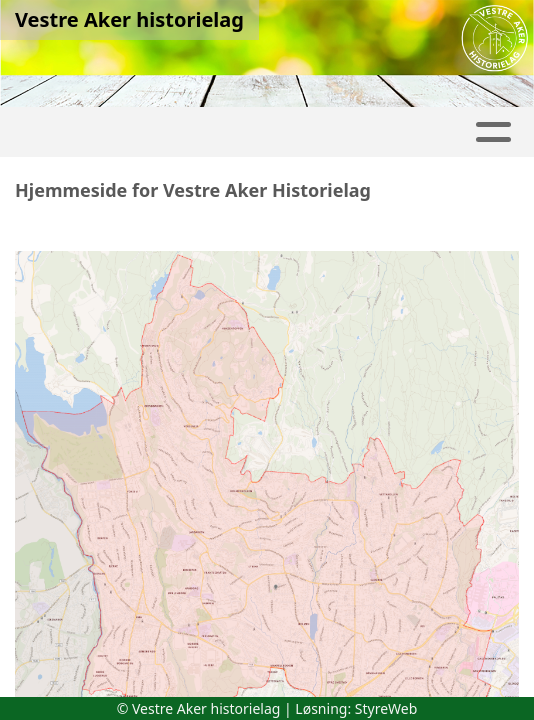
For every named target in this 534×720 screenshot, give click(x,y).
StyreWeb (386, 708)
